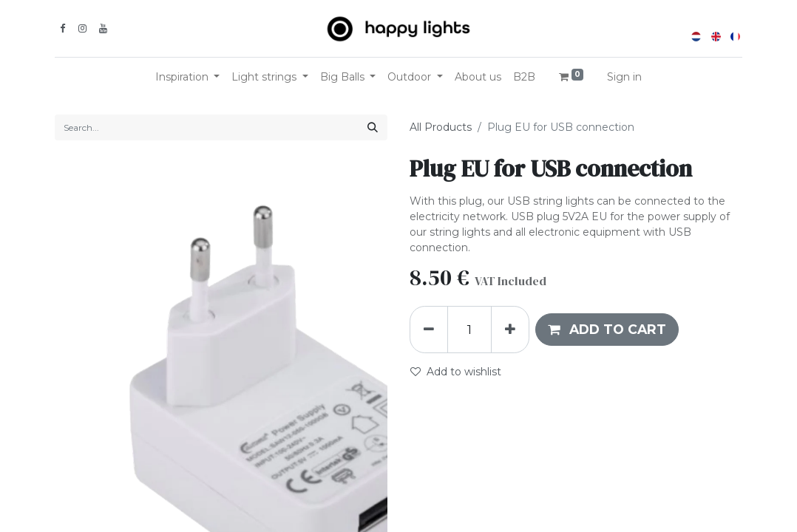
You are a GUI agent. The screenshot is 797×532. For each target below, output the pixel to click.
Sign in (624, 77)
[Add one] (510, 330)
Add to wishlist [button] (456, 372)
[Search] (373, 127)
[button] (607, 330)
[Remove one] (429, 330)
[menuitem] (478, 77)
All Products (441, 127)
